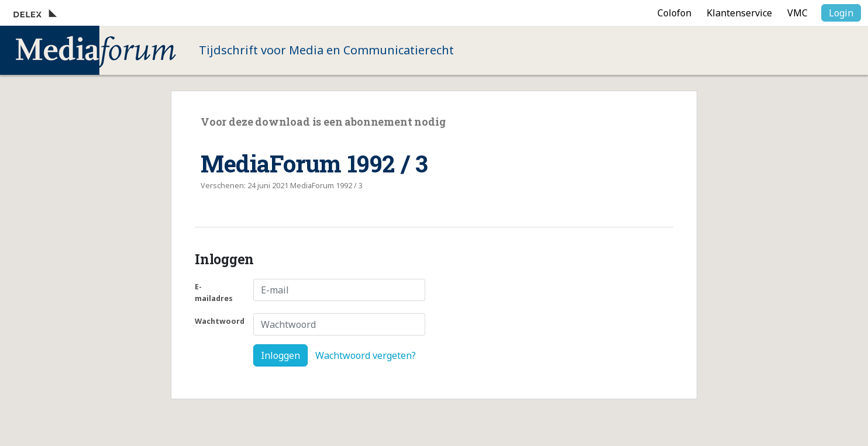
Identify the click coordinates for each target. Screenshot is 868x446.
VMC (798, 13)
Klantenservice (739, 13)
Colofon (674, 13)
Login (841, 13)
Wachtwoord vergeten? (366, 355)
